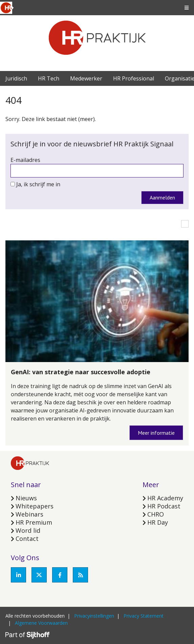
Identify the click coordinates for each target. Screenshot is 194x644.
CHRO (156, 514)
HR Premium (34, 522)
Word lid (28, 530)
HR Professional (134, 78)
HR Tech (49, 78)
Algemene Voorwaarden (41, 623)
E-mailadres (25, 160)
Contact (27, 539)
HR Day (158, 522)
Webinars (29, 514)
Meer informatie (156, 433)
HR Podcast (164, 506)
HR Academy (165, 498)
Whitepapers (35, 506)
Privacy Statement (144, 616)
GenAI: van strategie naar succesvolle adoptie (81, 372)
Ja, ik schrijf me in (38, 184)
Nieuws (26, 498)
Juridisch (16, 78)
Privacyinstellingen (94, 616)
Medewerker (86, 78)
